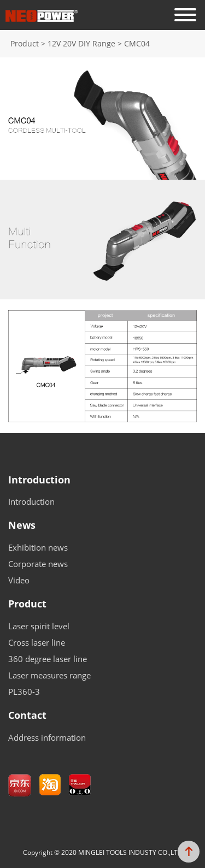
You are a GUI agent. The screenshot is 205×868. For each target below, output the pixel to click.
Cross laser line (37, 642)
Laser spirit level (39, 626)
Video (19, 580)
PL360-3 (24, 692)
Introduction (39, 480)
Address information (47, 737)
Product (27, 604)
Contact (27, 716)
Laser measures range (49, 675)
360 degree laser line (48, 659)
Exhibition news (38, 547)
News (22, 525)
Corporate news (38, 564)
